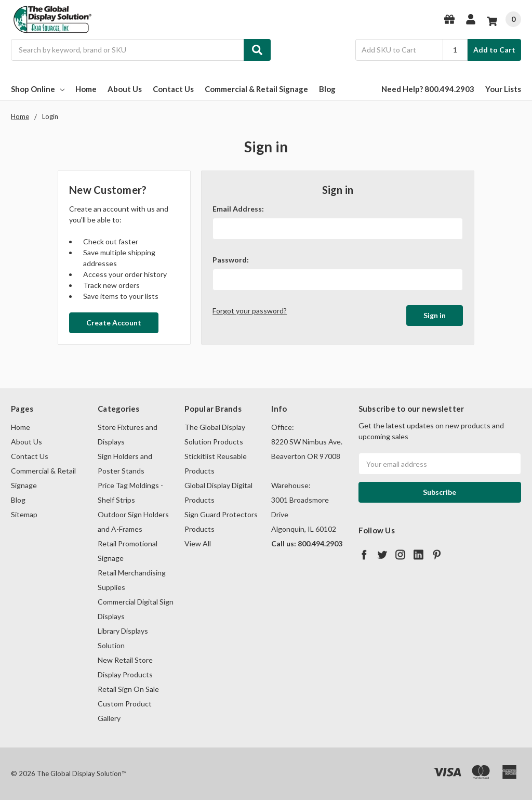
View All (198, 543)
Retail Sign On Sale (128, 689)
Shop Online (38, 89)
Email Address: (238, 209)
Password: (231, 260)
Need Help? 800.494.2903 (428, 89)
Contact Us (173, 89)
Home (86, 89)
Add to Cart (494, 50)
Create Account (114, 323)
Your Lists (503, 89)
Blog (327, 89)
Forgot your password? (250, 311)
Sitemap (24, 514)
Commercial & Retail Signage (256, 89)
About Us (125, 89)
